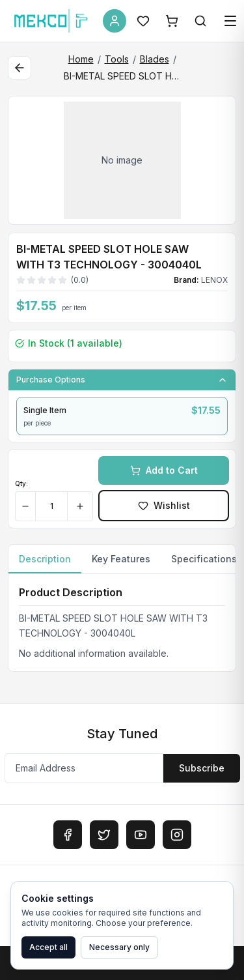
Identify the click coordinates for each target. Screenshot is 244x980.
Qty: (21, 483)
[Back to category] (20, 68)
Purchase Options (122, 380)
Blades (155, 59)
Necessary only (119, 947)
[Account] (115, 21)
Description (45, 563)
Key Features (121, 559)
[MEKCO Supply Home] (51, 21)
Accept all (48, 947)
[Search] (200, 21)
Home (81, 59)
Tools (117, 59)
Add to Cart (164, 470)
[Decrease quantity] (26, 506)
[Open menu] (230, 21)
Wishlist (164, 505)
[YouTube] (141, 835)
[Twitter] (104, 835)
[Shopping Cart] (172, 21)
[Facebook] (68, 835)
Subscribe (202, 768)
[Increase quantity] (80, 506)
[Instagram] (177, 835)
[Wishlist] (143, 21)
